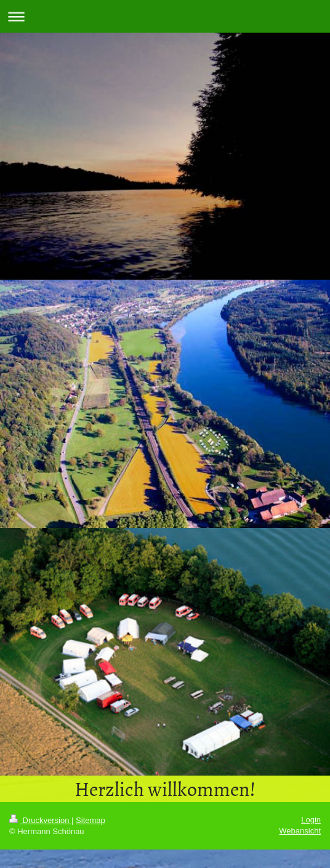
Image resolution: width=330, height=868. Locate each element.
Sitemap (91, 820)
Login (311, 820)
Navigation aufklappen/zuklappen (165, 16)
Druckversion (40, 820)
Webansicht (300, 831)
